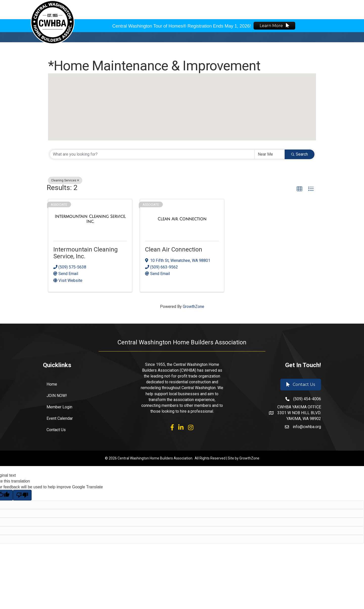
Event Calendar (60, 418)
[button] (182, 102)
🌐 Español (319, 9)
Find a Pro (255, 9)
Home (52, 384)
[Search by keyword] (152, 154)
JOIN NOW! (57, 396)
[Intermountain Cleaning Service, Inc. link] (90, 219)
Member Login (286, 9)
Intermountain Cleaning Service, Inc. (86, 253)
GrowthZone (194, 307)
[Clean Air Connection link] (182, 219)
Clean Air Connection (174, 249)
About (170, 9)
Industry (228, 9)
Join (187, 9)
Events (205, 9)
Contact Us (56, 430)
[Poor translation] (22, 495)
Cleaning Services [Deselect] (65, 180)
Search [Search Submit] (300, 154)
